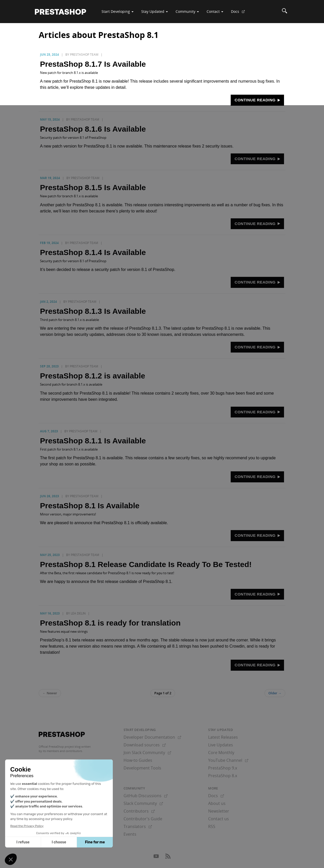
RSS (212, 826)
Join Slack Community (147, 753)
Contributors (139, 811)
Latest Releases (223, 737)
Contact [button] (215, 11)
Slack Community (143, 803)
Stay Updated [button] (155, 11)
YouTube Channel (228, 760)
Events (130, 834)
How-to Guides (138, 760)
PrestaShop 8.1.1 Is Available (93, 441)
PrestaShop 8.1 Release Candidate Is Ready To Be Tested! (146, 564)
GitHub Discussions (146, 796)
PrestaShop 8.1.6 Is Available (93, 129)
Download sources (145, 745)
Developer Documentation (152, 737)
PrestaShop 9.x (223, 768)
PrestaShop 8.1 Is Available (90, 506)
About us (217, 803)
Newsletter (219, 811)
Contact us (219, 819)
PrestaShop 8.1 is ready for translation (110, 623)
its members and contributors (62, 751)
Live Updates (221, 745)
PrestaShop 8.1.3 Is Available (93, 311)
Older (275, 693)
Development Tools (142, 768)
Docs (240, 13)
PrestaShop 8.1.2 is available (93, 376)
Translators (138, 826)
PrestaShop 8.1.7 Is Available (93, 64)
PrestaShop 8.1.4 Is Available (93, 252)
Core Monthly (221, 753)
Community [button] (187, 11)
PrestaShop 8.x (223, 776)
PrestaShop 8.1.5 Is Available (93, 187)
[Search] (285, 12)
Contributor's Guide (143, 819)
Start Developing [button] (118, 11)
